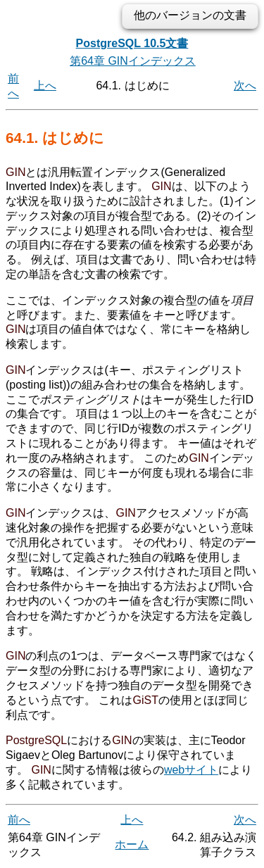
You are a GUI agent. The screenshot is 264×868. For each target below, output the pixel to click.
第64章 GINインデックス (133, 61)
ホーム (132, 844)
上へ (45, 86)
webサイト (191, 770)
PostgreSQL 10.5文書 (132, 43)
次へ (245, 86)
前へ (19, 820)
